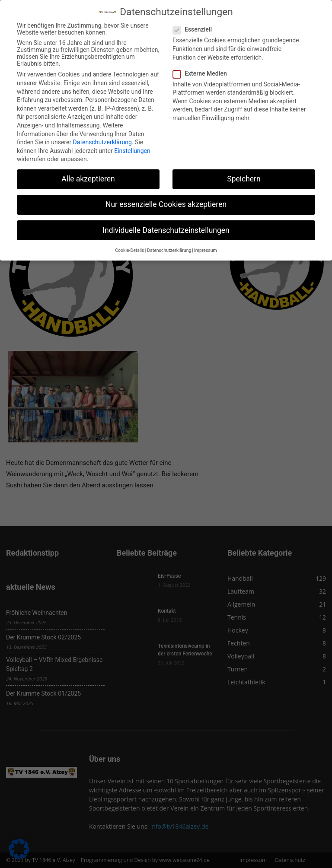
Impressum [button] (206, 250)
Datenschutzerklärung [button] (169, 250)
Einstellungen (132, 151)
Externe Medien (203, 73)
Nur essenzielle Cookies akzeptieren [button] (166, 204)
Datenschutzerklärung (102, 142)
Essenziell (195, 29)
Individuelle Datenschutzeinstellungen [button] (166, 230)
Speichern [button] (244, 179)
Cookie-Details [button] (129, 250)
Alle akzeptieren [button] (88, 179)
